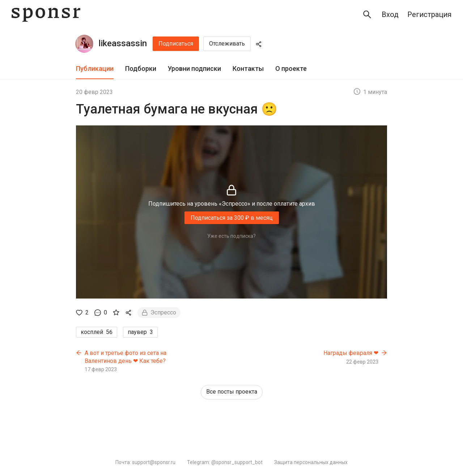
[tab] (95, 69)
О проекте (291, 68)
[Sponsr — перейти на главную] (46, 15)
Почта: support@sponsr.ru (145, 462)
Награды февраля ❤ (351, 353)
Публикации (95, 68)
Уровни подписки (194, 68)
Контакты (248, 68)
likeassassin (123, 43)
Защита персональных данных (311, 462)
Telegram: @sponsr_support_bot (225, 462)
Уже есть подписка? (231, 236)
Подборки (141, 68)
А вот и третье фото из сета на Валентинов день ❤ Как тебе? (126, 357)
